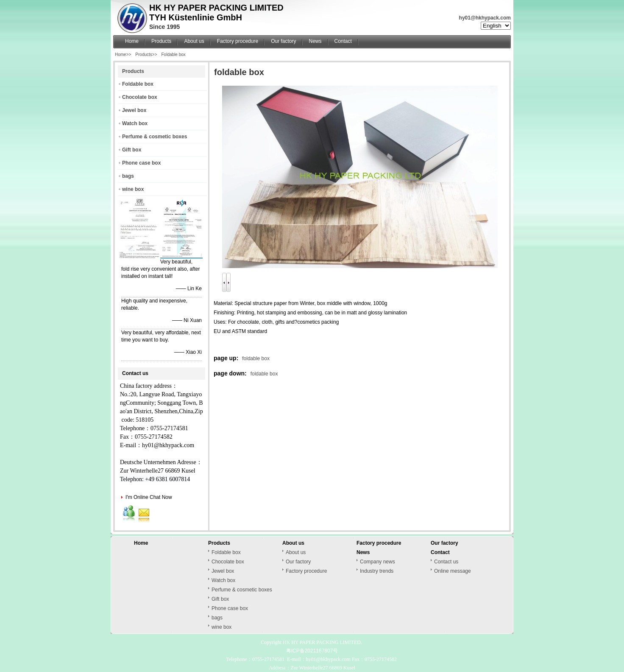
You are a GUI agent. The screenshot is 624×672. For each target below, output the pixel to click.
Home (132, 41)
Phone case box (141, 163)
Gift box (132, 150)
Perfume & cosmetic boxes (155, 137)
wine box (133, 189)
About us (194, 41)
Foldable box (174, 55)
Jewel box (134, 110)
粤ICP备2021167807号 (312, 651)
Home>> (123, 55)
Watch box (135, 123)
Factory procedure (238, 41)
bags (128, 176)
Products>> (146, 55)
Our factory (283, 41)
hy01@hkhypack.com (485, 18)
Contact (343, 41)
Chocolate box (140, 97)
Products (161, 41)
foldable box (256, 358)
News (315, 41)
